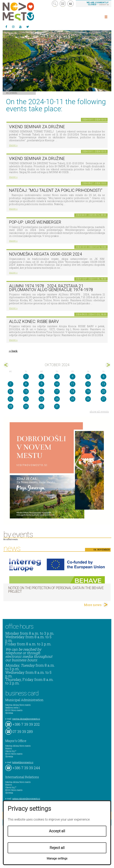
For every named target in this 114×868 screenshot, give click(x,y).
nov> (108, 365)
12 (88, 384)
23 (41, 399)
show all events (99, 412)
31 (57, 406)
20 (104, 391)
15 (26, 391)
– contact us (98, 3)
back (15, 351)
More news (93, 605)
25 (73, 399)
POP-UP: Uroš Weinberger (35, 222)
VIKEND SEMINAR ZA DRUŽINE (37, 127)
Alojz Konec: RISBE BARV (34, 322)
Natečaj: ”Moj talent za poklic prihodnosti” (56, 190)
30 (41, 406)
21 (10, 399)
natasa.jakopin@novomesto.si (26, 799)
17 (57, 391)
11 (73, 384)
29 (26, 406)
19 (88, 391)
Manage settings (57, 858)
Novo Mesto (27, 11)
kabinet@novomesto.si (23, 762)
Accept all (57, 831)
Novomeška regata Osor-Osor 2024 (46, 254)
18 (73, 391)
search (55, 4)
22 (26, 399)
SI (71, 4)
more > (13, 145)
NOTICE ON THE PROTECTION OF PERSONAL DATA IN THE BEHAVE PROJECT (56, 590)
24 (57, 399)
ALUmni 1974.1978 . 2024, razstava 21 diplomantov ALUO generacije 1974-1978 (51, 288)
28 (10, 406)
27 (104, 399)
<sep (6, 365)
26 (88, 399)
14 (10, 391)
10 (57, 384)
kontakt (63, 4)
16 (41, 391)
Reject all (57, 848)
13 (104, 384)
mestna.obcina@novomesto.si (26, 719)
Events (14, 93)
